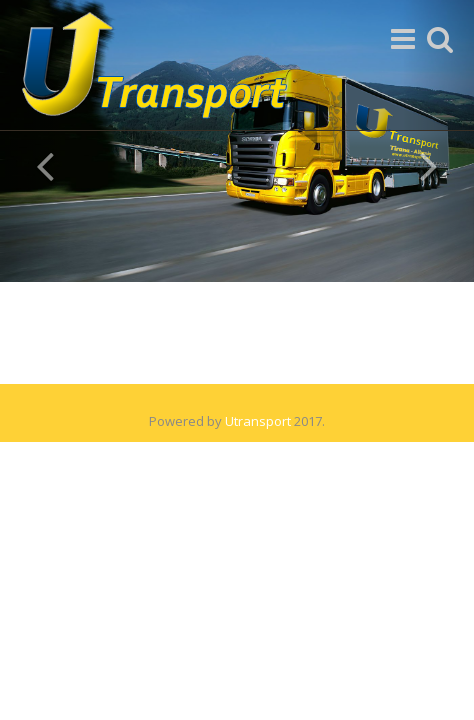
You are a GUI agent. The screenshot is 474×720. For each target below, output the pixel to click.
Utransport (258, 421)
